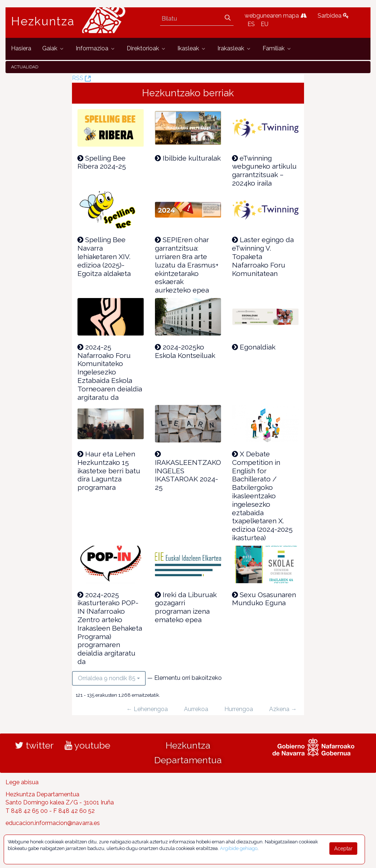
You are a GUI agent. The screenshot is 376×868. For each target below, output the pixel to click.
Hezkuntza (43, 21)
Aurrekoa (196, 709)
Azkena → (283, 709)
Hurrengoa (239, 709)
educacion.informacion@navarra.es (53, 823)
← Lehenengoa (147, 709)
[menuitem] (21, 49)
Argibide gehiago (239, 848)
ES (251, 24)
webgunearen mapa (276, 16)
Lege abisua (22, 782)
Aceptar (343, 849)
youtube (87, 745)
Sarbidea (333, 16)
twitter (34, 745)
